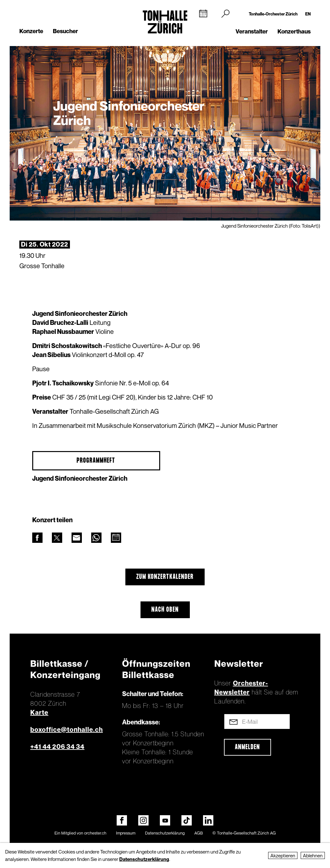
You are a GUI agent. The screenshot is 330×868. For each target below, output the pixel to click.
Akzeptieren (283, 855)
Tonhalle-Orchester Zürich (273, 14)
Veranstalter (252, 31)
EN (308, 14)
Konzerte (31, 31)
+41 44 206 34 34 (57, 747)
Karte (39, 712)
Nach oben (165, 610)
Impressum (126, 833)
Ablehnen (313, 855)
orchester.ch (95, 833)
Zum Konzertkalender (165, 577)
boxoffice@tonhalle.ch (67, 730)
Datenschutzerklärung (165, 833)
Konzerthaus (294, 31)
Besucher (65, 31)
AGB (199, 833)
